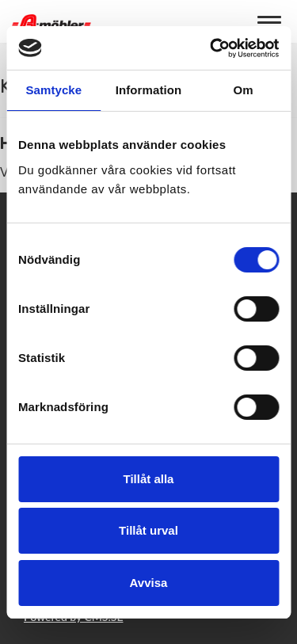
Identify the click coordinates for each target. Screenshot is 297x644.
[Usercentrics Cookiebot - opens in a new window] (211, 48)
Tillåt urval (148, 530)
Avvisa (149, 583)
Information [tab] (149, 90)
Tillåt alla (149, 479)
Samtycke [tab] (53, 90)
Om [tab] (244, 90)
